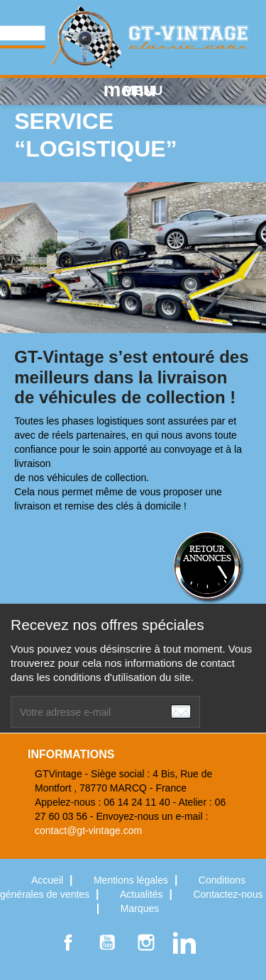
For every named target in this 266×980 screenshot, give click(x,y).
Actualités (143, 894)
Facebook (68, 942)
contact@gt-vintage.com (88, 830)
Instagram (146, 942)
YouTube (107, 942)
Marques (140, 908)
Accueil (49, 880)
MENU (133, 90)
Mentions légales (132, 880)
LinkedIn (184, 942)
